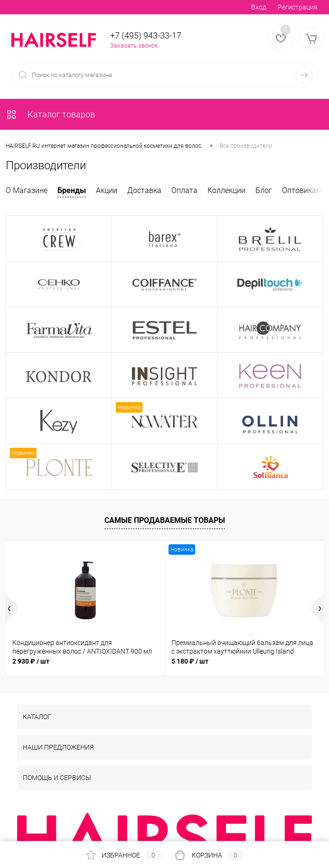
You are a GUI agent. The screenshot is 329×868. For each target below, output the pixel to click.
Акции (107, 190)
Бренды (72, 190)
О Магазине (27, 190)
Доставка (144, 190)
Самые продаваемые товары (165, 520)
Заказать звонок (134, 45)
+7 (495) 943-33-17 (146, 35)
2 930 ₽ (31, 661)
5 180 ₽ (190, 661)
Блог (264, 190)
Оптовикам (302, 190)
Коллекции (226, 190)
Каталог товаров (50, 114)
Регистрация (298, 7)
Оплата (184, 190)
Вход (259, 7)
